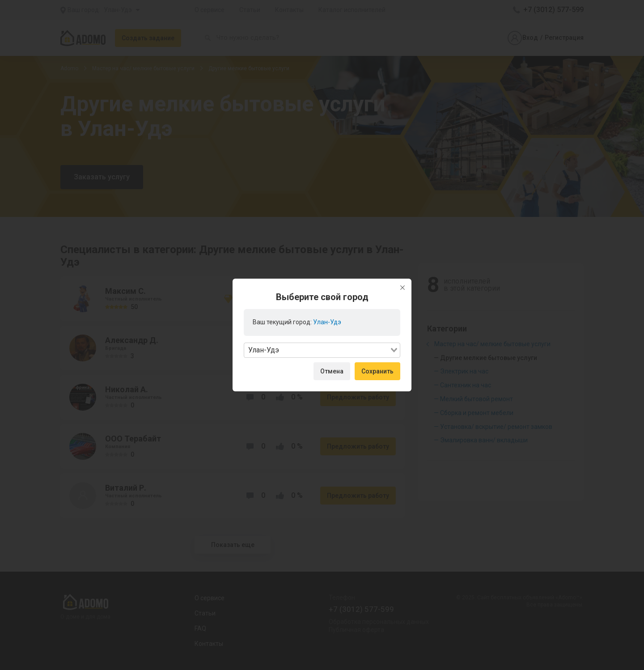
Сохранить (377, 371)
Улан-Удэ (327, 322)
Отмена (332, 371)
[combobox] (322, 350)
